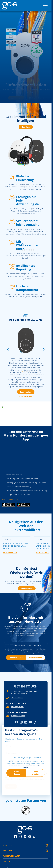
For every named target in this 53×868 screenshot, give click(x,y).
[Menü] (45, 6)
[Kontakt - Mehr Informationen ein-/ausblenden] (47, 845)
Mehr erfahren (27, 588)
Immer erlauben (16, 658)
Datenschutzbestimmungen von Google (31, 653)
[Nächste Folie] (44, 350)
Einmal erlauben (36, 658)
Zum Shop (26, 127)
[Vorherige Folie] (8, 350)
